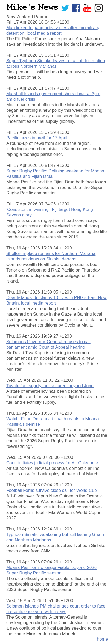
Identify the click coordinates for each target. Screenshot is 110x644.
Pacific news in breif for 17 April (37, 138)
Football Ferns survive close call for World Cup (52, 490)
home (102, 639)
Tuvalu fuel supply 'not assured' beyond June (50, 386)
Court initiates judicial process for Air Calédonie (52, 463)
